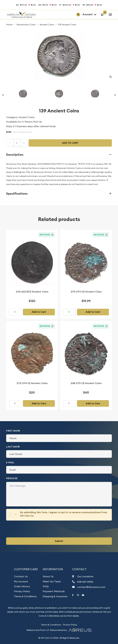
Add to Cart (39, 312)
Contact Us (21, 576)
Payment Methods (54, 591)
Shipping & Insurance (55, 596)
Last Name (13, 447)
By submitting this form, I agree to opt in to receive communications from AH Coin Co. (64, 514)
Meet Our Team (52, 581)
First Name (13, 431)
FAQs (46, 586)
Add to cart (70, 143)
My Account (21, 581)
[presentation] (29, 529)
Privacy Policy (22, 591)
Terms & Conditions (25, 596)
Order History (22, 586)
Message (12, 478)
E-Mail (10, 462)
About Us (48, 576)
